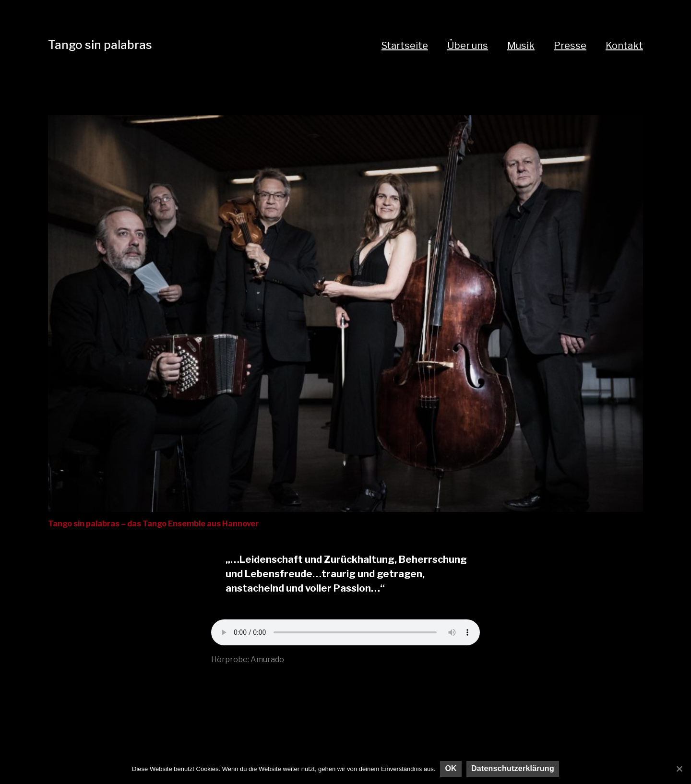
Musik (521, 46)
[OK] (679, 769)
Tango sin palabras (100, 45)
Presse (570, 46)
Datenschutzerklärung (513, 768)
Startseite (405, 46)
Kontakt (624, 46)
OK (451, 768)
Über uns (468, 46)
